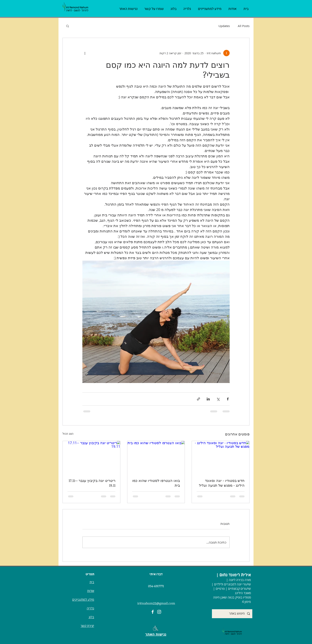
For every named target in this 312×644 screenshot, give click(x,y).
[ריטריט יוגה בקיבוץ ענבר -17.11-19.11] (91, 457)
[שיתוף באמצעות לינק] (198, 399)
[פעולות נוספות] (85, 53)
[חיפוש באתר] (233, 614)
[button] (68, 26)
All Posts (244, 26)
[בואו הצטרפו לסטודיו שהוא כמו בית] (156, 457)
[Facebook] (153, 612)
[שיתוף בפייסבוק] (228, 399)
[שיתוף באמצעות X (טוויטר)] (218, 399)
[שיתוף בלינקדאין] (208, 399)
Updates (224, 26)
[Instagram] (159, 612)
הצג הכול (68, 434)
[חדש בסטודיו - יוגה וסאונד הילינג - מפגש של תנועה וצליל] (221, 457)
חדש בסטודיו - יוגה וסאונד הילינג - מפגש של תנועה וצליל (222, 483)
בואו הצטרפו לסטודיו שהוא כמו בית (156, 483)
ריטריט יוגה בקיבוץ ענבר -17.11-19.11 (92, 483)
